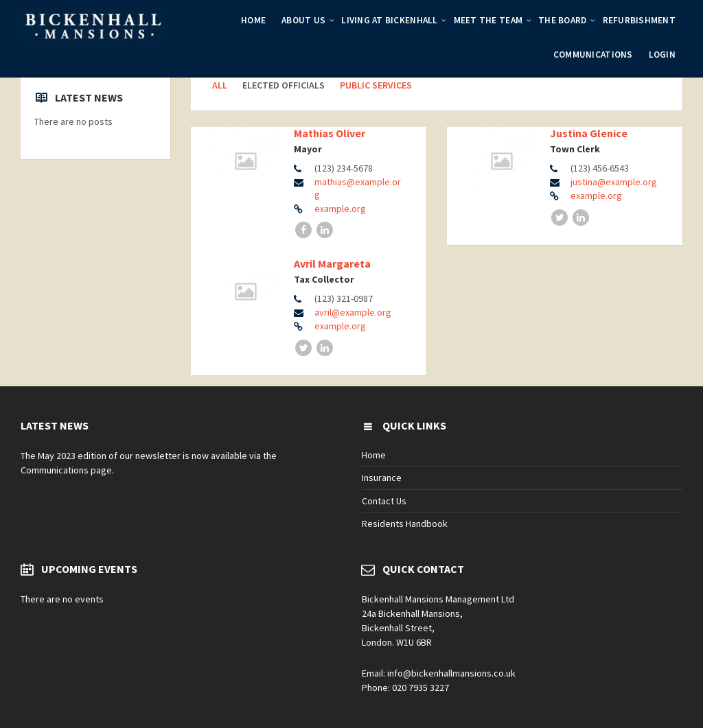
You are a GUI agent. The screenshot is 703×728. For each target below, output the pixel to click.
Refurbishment (639, 20)
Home (253, 20)
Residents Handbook (405, 524)
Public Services (376, 85)
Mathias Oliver (330, 133)
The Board (562, 20)
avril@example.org (353, 312)
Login (662, 55)
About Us (303, 20)
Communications (593, 55)
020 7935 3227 (420, 688)
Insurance (382, 478)
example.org (340, 209)
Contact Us (384, 501)
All (220, 85)
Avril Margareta (332, 263)
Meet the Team (488, 20)
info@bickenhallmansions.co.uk (451, 673)
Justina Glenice (589, 133)
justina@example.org (614, 182)
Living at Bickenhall (389, 20)
